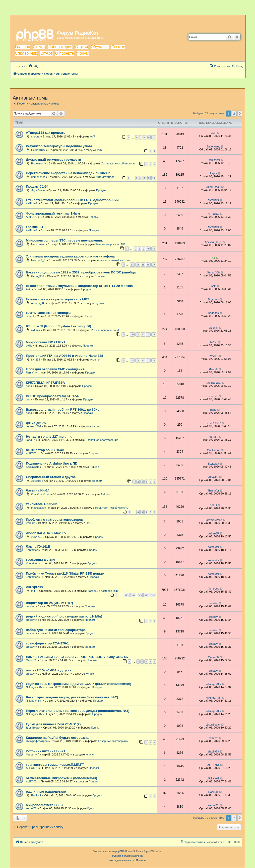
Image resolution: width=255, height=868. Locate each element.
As (213, 258)
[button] (240, 114)
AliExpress (34, 587)
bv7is (29, 346)
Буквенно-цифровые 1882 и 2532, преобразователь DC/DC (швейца (81, 272)
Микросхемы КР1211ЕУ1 (46, 342)
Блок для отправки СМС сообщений (55, 369)
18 (132, 360)
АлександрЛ (213, 383)
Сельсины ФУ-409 (40, 560)
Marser (30, 754)
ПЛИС (90, 523)
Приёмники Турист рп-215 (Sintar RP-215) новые (65, 573)
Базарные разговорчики (102, 591)
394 (133, 595)
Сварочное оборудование (102, 440)
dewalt (30, 316)
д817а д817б (36, 423)
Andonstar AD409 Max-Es (46, 533)
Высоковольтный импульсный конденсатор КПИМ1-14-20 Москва (79, 286)
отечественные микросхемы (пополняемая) (62, 778)
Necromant (38, 244)
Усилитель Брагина (42, 504)
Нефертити (38, 150)
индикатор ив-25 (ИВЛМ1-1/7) (49, 603)
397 (153, 595)
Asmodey (213, 589)
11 (154, 249)
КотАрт (46, 53)
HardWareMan (213, 520)
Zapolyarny (213, 146)
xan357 (30, 440)
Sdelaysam (33, 467)
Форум (83, 53)
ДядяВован (38, 190)
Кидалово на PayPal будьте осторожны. (58, 738)
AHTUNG (32, 203)
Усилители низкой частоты (118, 163)
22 (154, 360)
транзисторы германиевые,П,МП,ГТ (55, 765)
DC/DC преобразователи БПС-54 (52, 396)
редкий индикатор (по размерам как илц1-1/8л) (64, 616)
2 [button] (234, 114)
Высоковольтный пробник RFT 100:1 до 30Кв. (63, 410)
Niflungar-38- (34, 687)
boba (29, 386)
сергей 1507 (33, 426)
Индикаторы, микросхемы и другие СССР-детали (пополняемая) (79, 684)
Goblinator (213, 450)
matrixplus (37, 508)
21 (148, 360)
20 (143, 360)
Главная (23, 47)
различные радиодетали (46, 792)
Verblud (31, 523)
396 (146, 595)
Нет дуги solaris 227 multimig (49, 436)
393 (127, 595)
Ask (28, 289)
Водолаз (213, 299)
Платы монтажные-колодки (48, 313)
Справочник (26, 53)
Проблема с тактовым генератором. (55, 520)
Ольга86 (31, 660)
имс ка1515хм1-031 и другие (49, 670)
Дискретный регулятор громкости (54, 160)
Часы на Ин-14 (38, 490)
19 (138, 360)
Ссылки (118, 47)
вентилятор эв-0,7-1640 (45, 450)
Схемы (39, 47)
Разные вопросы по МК (110, 244)
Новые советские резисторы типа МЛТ (58, 299)
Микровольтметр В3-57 (45, 805)
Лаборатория (60, 47)
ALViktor (36, 481)
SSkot (213, 505)
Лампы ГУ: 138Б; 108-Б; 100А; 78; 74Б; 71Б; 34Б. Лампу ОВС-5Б (77, 657)
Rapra (213, 173)
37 (154, 265)
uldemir (36, 330)
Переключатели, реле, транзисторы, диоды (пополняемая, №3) (78, 711)
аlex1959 (213, 751)
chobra (35, 136)
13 (148, 334)
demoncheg (38, 177)
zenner (213, 396)
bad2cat (213, 738)
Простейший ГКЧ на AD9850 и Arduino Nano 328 (64, 356)
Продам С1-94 (37, 186)
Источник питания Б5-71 (46, 751)
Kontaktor (32, 550)
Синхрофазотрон (37, 741)
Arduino (95, 360)
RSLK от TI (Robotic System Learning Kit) (59, 326)
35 (143, 265)
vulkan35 (37, 537)
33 (132, 265)
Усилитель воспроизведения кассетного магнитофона (70, 256)
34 (138, 265)
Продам (101, 190)
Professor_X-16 (41, 163)
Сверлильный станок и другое (51, 477)
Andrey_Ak (38, 303)
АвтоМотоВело (105, 177)
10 (154, 137)
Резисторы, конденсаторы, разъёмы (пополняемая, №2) (72, 697)
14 (154, 334)
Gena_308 (37, 276)
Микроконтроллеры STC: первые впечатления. (64, 240)
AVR (93, 136)
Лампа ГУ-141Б (38, 547)
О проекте (64, 53)
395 (140, 595)
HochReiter (213, 160)
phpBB (119, 851)
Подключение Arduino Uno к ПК (51, 463)
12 (143, 334)
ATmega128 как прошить (46, 133)
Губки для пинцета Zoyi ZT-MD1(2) (53, 724)
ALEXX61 (32, 453)
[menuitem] (33, 66)
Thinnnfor (213, 491)
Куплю (100, 303)
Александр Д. (213, 242)
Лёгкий (30, 372)
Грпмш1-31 (35, 227)
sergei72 (31, 808)
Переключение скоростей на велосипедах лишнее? (68, 173)
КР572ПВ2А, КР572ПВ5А (45, 383)
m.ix (34, 591)
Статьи (81, 47)
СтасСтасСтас (40, 494)
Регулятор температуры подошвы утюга (59, 146)
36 (148, 265)
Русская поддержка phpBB (127, 856)
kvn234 (35, 360)
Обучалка (100, 47)
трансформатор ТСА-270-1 (47, 643)
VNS (213, 133)
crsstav (30, 606)
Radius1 (36, 795)
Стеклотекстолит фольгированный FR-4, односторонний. (73, 200)
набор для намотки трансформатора (56, 630)
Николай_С (38, 260)
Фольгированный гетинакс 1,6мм (53, 213)
